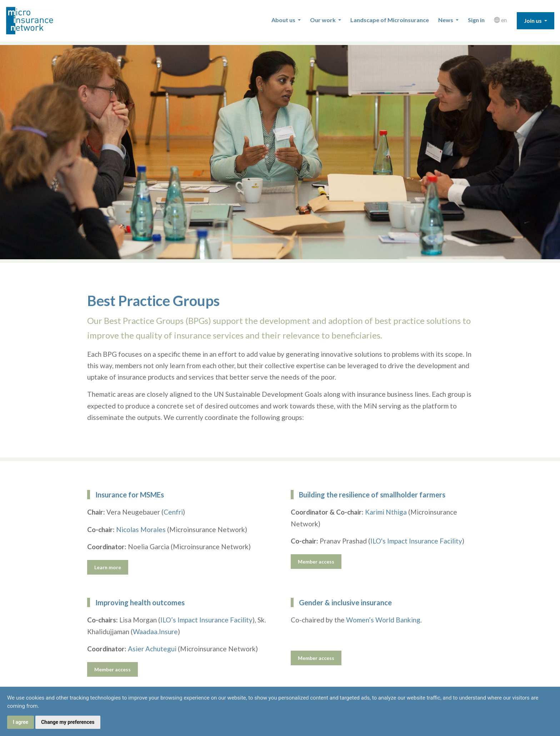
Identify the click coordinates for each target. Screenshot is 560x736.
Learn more (108, 567)
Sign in (476, 20)
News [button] (446, 20)
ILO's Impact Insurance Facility (416, 541)
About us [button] (284, 20)
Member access (316, 562)
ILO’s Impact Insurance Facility (206, 620)
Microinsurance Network (41, 21)
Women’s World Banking (383, 620)
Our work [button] (323, 20)
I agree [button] (21, 722)
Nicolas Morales (141, 529)
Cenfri (173, 512)
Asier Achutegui (152, 649)
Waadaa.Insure (155, 632)
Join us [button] (533, 21)
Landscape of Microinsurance (390, 20)
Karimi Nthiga (386, 512)
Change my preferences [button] (68, 722)
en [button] (500, 20)
